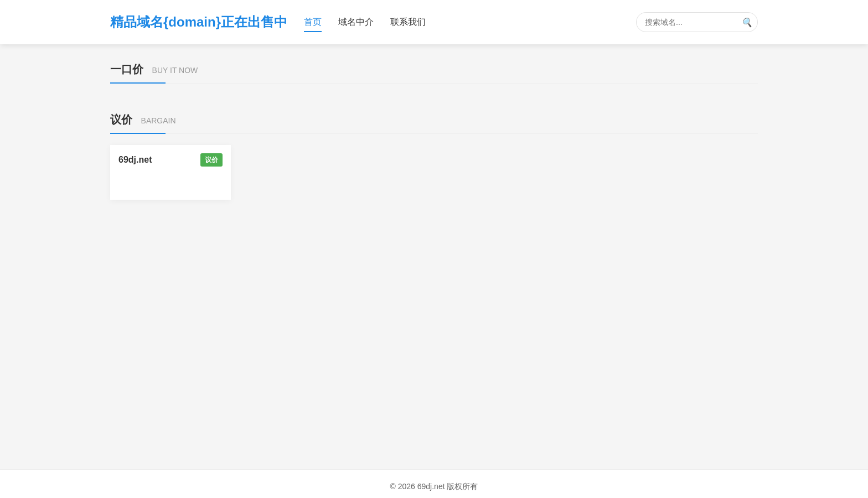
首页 (313, 22)
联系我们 (408, 22)
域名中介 (356, 22)
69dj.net (135, 160)
